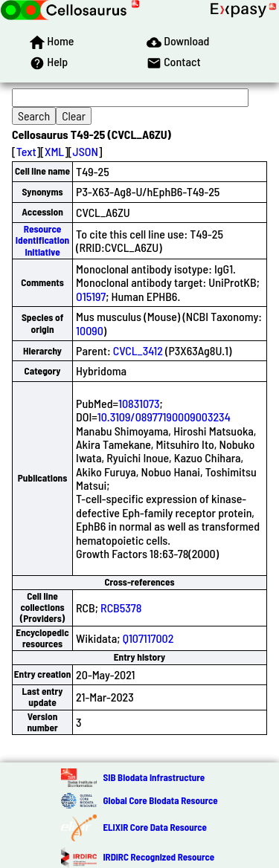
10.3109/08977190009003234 (164, 417)
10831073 (139, 403)
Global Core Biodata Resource (160, 800)
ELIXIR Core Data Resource (154, 827)
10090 (90, 330)
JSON (86, 151)
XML (54, 151)
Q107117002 (148, 638)
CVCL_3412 (138, 350)
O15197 (91, 296)
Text (26, 151)
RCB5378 (121, 608)
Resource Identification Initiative (42, 240)
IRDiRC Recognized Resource (158, 857)
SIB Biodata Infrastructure (154, 777)
